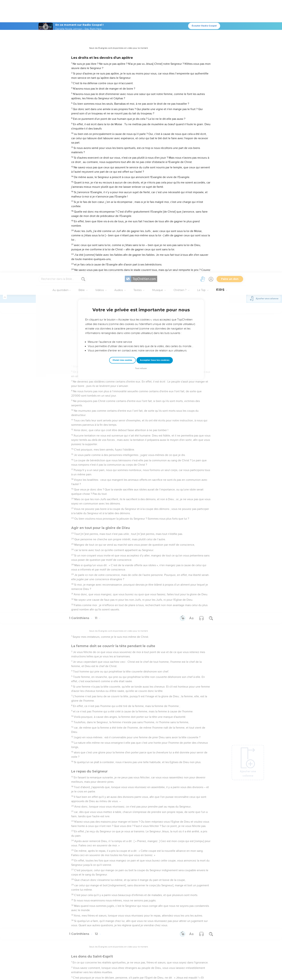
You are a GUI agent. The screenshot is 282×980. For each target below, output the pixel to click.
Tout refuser (141, 96)
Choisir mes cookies (122, 88)
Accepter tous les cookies (155, 88)
